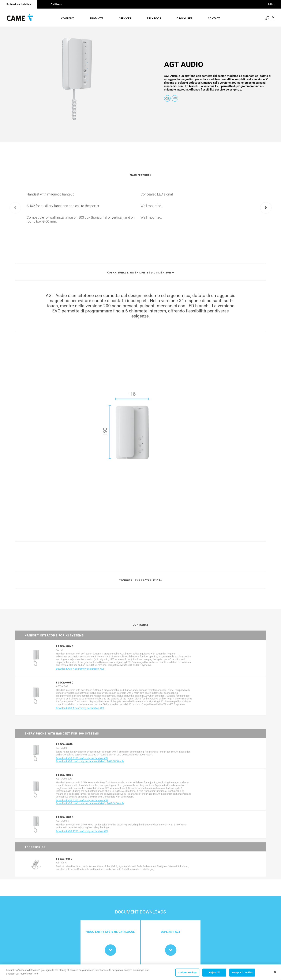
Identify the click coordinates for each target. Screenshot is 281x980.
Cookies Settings (187, 973)
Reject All (214, 973)
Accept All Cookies (242, 973)
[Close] (275, 972)
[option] (77, 82)
